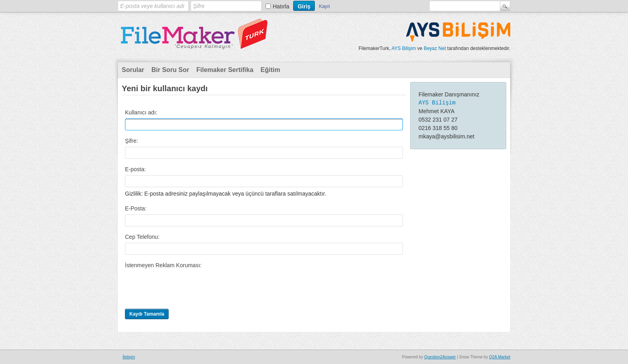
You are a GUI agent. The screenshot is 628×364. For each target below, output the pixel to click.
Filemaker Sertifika (225, 70)
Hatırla (281, 6)
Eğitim (271, 70)
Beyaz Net (435, 48)
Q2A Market (500, 357)
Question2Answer (440, 357)
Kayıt (324, 6)
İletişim (129, 357)
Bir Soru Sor (170, 70)
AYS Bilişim (404, 48)
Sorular (133, 70)
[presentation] (186, 287)
